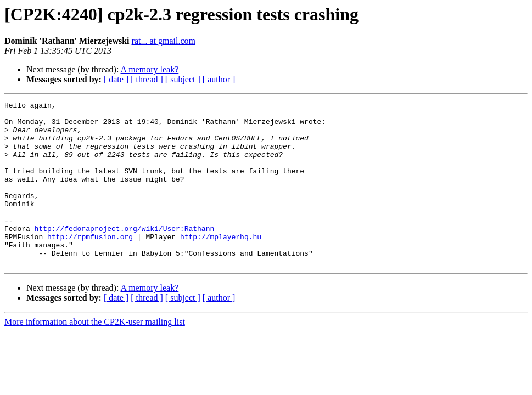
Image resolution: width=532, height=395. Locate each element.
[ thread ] (147, 79)
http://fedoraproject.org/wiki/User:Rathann (125, 255)
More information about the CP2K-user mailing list (95, 355)
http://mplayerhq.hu (221, 264)
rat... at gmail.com (164, 41)
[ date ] (116, 79)
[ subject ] (183, 79)
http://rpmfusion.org (90, 264)
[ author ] (219, 79)
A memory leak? (150, 69)
